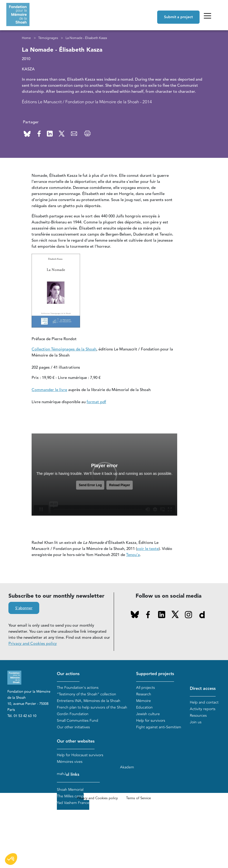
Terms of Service (138, 798)
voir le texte (148, 549)
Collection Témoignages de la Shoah (64, 349)
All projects (145, 688)
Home (26, 38)
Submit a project (178, 17)
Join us (196, 722)
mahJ (61, 774)
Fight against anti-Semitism (159, 727)
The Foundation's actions (78, 688)
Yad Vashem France (73, 803)
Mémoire (143, 701)
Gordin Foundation (73, 714)
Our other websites (76, 741)
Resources (198, 716)
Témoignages (48, 38)
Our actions (68, 674)
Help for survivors (151, 721)
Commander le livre (49, 390)
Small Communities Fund (78, 721)
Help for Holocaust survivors (80, 755)
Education (144, 707)
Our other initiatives (73, 727)
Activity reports (203, 709)
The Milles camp (70, 796)
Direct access (203, 689)
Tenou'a (133, 555)
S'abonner (24, 608)
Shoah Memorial (70, 790)
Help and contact (204, 702)
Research (144, 694)
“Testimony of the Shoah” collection (86, 694)
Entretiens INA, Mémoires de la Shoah (89, 701)
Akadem (127, 767)
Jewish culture (148, 714)
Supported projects (155, 674)
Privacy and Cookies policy (33, 644)
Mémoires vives (70, 762)
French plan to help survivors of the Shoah (92, 707)
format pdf (96, 402)
